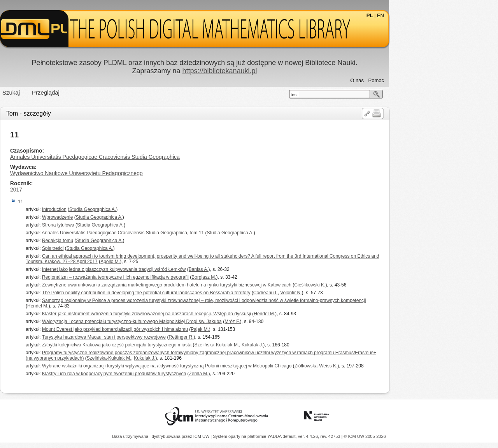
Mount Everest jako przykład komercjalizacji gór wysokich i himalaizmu (169, 329)
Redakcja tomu (112, 241)
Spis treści (107, 248)
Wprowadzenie (112, 217)
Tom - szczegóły (83, 113)
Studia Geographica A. (147, 209)
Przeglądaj (100, 92)
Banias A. (253, 269)
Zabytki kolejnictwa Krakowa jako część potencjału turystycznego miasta (171, 345)
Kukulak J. (307, 345)
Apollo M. (165, 262)
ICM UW (202, 436)
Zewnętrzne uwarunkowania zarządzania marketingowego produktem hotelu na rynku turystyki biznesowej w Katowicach (221, 285)
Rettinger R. (236, 337)
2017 (71, 190)
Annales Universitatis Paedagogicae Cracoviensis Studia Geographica (149, 157)
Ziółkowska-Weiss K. (370, 366)
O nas (411, 80)
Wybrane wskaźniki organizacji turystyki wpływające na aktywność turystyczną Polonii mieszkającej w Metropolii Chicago (221, 366)
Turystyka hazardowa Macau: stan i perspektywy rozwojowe (158, 337)
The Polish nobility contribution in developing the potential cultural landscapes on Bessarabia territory (201, 293)
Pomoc (431, 80)
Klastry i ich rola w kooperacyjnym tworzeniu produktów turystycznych (168, 374)
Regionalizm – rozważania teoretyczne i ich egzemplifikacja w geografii (170, 277)
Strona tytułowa (113, 225)
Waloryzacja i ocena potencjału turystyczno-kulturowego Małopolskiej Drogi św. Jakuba (186, 322)
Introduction (109, 209)
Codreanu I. (320, 293)
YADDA (275, 436)
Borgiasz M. (258, 277)
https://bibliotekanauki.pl (274, 71)
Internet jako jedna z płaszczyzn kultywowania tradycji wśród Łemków (168, 269)
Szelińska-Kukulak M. (271, 345)
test (349, 95)
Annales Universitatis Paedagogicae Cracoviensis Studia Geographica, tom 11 (177, 233)
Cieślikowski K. (364, 285)
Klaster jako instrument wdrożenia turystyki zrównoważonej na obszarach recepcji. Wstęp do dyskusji (201, 314)
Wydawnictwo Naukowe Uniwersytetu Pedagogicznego (131, 173)
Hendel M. (92, 306)
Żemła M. (253, 374)
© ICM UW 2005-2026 (365, 436)
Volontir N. (345, 293)
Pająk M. (254, 329)
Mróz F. (287, 322)
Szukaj (66, 92)
